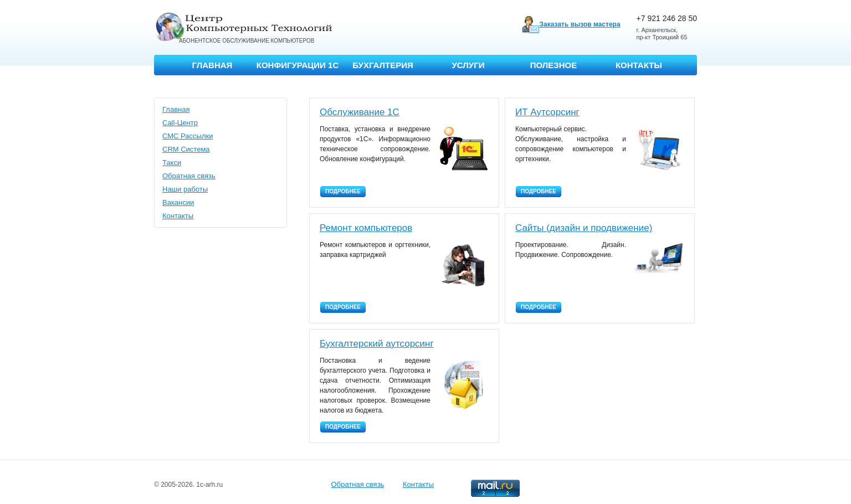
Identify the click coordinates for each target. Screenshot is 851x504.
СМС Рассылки (188, 136)
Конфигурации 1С (298, 65)
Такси (172, 163)
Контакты (639, 65)
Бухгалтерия (383, 65)
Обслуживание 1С (360, 112)
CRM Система (186, 149)
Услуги (468, 65)
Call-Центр (180, 123)
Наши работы (185, 189)
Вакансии (178, 202)
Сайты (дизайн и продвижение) (584, 228)
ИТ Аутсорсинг (547, 112)
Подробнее (343, 191)
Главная (212, 65)
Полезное (554, 65)
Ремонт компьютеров (366, 228)
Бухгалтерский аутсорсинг (377, 344)
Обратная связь (189, 176)
